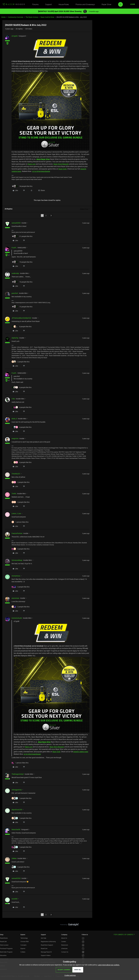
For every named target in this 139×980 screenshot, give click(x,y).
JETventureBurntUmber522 (21, 318)
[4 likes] (22, 407)
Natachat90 (16, 829)
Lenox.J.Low (16, 513)
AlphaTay (15, 338)
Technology (24, 938)
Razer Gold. (63, 169)
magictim (15, 438)
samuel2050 (16, 223)
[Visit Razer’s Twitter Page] (83, 949)
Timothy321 (16, 474)
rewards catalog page (81, 752)
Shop (2, 935)
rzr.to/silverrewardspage (41, 171)
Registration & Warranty (48, 941)
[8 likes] (22, 326)
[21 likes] (22, 236)
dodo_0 (14, 419)
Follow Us (85, 935)
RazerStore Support (47, 945)
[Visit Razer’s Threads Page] (83, 945)
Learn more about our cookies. (109, 965)
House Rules (64, 4)
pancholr (15, 293)
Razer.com (32, 164)
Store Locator (4, 945)
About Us (64, 938)
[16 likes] (22, 282)
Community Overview (16, 17)
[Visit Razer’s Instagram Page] (83, 942)
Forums (35, 4)
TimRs (14, 494)
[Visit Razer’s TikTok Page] (83, 955)
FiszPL (14, 248)
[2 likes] (21, 362)
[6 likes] (22, 387)
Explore (23, 935)
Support (48, 4)
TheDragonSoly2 (18, 774)
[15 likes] (22, 307)
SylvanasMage (17, 560)
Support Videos (46, 955)
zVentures (64, 948)
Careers (64, 941)
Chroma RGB (25, 941)
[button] (133, 4)
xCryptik (15, 36)
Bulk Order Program (6, 952)
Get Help (44, 938)
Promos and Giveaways (85, 4)
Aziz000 (15, 899)
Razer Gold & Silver (47, 17)
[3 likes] (22, 798)
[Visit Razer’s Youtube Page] (83, 952)
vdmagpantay (17, 790)
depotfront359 (17, 810)
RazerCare (44, 948)
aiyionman (15, 598)
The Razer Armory (32, 17)
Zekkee (14, 858)
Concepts (23, 945)
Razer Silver (106, 4)
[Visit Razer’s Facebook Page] (83, 938)
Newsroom (65, 945)
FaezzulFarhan (17, 533)
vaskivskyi (15, 273)
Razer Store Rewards (61, 164)
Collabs (23, 952)
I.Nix (13, 399)
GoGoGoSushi (17, 618)
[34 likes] (22, 186)
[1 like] (20, 522)
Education (3, 955)
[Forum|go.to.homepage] (13, 4)
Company (64, 935)
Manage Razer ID (46, 952)
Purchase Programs (6, 948)
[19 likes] (22, 262)
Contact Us (65, 952)
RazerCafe (3, 941)
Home (3, 17)
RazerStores (4, 938)
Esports (23, 948)
